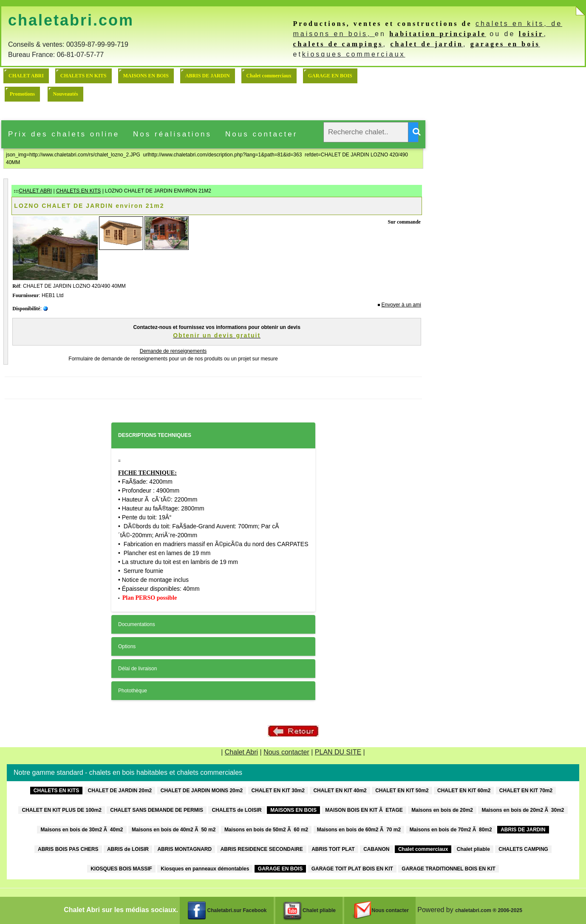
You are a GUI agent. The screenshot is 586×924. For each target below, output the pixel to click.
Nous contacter (261, 134)
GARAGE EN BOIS (330, 76)
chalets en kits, (513, 24)
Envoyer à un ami (401, 305)
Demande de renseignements (173, 351)
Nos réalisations (172, 134)
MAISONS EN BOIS (146, 76)
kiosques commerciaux (354, 54)
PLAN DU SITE (338, 752)
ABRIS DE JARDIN (208, 76)
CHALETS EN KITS (84, 76)
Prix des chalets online (64, 134)
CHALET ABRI (26, 76)
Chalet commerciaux (269, 76)
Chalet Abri (241, 752)
